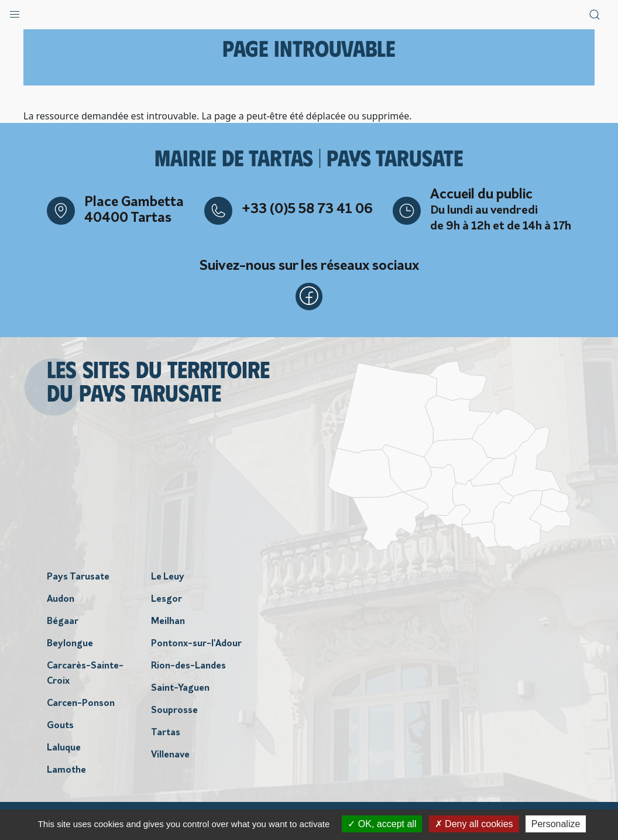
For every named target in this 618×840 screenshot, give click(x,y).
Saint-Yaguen (180, 689)
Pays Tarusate (78, 578)
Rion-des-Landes (188, 667)
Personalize (556, 824)
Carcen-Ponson (81, 704)
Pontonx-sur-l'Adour (196, 644)
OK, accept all (382, 824)
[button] (15, 12)
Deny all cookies (474, 824)
